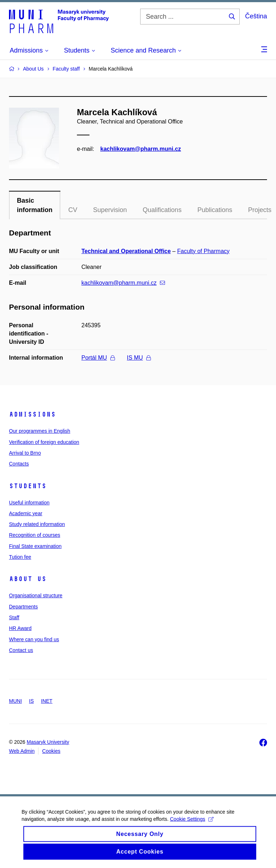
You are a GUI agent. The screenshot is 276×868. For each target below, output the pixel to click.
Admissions (32, 414)
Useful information (29, 503)
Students (28, 486)
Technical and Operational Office (126, 251)
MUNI (15, 701)
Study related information (37, 524)
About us (28, 579)
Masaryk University (48, 742)
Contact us (21, 650)
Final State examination (35, 546)
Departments (23, 607)
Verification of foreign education (44, 442)
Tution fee (20, 557)
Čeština (256, 16)
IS (31, 701)
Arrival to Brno (25, 453)
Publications (215, 210)
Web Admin (22, 751)
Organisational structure (36, 595)
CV (73, 210)
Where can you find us (34, 639)
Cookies (51, 751)
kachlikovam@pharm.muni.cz (141, 149)
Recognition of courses (34, 535)
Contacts (19, 464)
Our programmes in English (40, 431)
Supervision (110, 210)
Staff (14, 617)
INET (47, 701)
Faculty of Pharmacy (203, 251)
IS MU (139, 358)
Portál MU (98, 358)
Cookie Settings (192, 824)
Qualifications (162, 210)
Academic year (26, 513)
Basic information (35, 205)
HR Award (20, 628)
